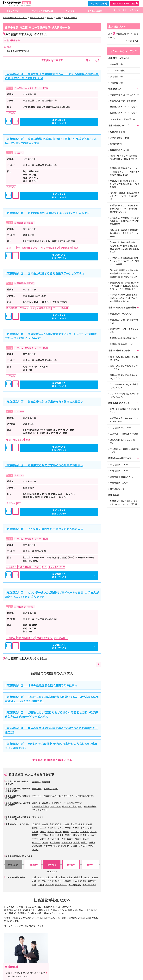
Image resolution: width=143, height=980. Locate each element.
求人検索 (69, 10)
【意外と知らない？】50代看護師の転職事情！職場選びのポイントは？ (124, 159)
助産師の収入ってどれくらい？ (124, 113)
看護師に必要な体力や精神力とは (124, 321)
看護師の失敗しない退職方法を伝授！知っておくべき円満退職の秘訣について (124, 209)
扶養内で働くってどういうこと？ (124, 95)
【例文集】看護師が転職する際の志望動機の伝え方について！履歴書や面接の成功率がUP (124, 273)
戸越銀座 (67, 881)
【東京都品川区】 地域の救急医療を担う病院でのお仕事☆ (41, 685)
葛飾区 (66, 831)
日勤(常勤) (37, 788)
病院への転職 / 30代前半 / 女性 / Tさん (124, 358)
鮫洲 (34, 885)
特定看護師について (119, 483)
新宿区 (58, 824)
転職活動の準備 (117, 132)
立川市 (93, 831)
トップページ (12, 10)
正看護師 (36, 782)
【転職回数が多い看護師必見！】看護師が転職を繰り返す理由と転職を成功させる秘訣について (124, 247)
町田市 (84, 835)
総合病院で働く (117, 64)
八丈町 (35, 849)
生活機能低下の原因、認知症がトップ (124, 450)
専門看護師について (119, 470)
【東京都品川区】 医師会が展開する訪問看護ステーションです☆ (45, 273)
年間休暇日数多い (40, 806)
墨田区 (81, 824)
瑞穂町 (56, 846)
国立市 (70, 839)
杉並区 (76, 828)
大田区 (43, 828)
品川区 (58, 18)
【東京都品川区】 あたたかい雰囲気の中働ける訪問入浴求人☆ (44, 529)
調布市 (76, 835)
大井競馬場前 (75, 885)
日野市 (43, 839)
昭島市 (68, 835)
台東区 (74, 824)
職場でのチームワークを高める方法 (124, 331)
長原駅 (90, 865)
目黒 (47, 877)
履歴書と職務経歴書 (119, 138)
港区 (52, 824)
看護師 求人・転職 (37, 18)
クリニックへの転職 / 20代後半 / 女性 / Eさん (124, 386)
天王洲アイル (61, 885)
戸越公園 (36, 881)
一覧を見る (133, 41)
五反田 (41, 877)
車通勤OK (56, 803)
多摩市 (77, 842)
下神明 (95, 877)
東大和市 (36, 842)
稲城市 (84, 842)
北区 (90, 828)
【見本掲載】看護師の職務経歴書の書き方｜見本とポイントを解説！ (124, 233)
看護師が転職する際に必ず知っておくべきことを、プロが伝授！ (124, 503)
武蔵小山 (78, 877)
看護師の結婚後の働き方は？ (123, 338)
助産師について (117, 489)
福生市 (78, 839)
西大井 (54, 877)
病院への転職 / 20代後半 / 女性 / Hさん (124, 377)
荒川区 (35, 831)
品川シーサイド (89, 885)
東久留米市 (55, 842)
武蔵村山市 (67, 842)
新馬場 (83, 881)
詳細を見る (52, 122)
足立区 (58, 831)
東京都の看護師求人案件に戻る (52, 760)
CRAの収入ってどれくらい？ (123, 119)
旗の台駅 (71, 865)
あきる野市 (37, 846)
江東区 (89, 824)
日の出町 (65, 846)
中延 (44, 881)
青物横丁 (92, 881)
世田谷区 (52, 828)
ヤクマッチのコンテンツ (125, 10)
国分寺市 (62, 839)
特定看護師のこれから (120, 427)
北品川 (76, 881)
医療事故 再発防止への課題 (124, 434)
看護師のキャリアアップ (121, 314)
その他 (41, 817)
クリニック (37, 796)
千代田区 (36, 824)
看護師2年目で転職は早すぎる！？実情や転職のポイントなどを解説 (124, 184)
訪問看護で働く (117, 76)
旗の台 (58, 881)
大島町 (74, 846)
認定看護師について (119, 464)
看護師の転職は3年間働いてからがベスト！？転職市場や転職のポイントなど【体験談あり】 (124, 286)
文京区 (66, 824)
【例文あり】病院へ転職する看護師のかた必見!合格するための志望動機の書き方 (124, 298)
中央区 (45, 824)
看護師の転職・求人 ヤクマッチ (15, 18)
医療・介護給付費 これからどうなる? (124, 411)
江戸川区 (75, 831)
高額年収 (36, 803)
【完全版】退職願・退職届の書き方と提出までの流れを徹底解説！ (124, 196)
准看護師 (46, 782)
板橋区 (43, 831)
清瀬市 (45, 842)
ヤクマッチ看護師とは (42, 10)
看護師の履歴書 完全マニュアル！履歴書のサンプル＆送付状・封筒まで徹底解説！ (124, 171)
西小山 (87, 877)
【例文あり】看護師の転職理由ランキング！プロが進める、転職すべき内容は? (124, 261)
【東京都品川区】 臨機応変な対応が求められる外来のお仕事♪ (44, 402)
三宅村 (91, 846)
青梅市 (53, 835)
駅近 (80, 806)
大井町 (62, 877)
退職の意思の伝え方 (119, 150)
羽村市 (92, 842)
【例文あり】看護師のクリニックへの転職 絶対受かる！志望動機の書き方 (124, 221)
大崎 (34, 877)
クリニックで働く (117, 70)
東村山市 (52, 839)
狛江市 (86, 839)
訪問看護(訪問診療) (85, 796)
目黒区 (35, 828)
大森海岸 (50, 885)
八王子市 (85, 831)
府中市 (61, 835)
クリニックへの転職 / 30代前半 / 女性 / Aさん (124, 395)
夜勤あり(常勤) (51, 788)
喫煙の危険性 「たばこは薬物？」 (122, 441)
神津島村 (83, 846)
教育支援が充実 (69, 806)
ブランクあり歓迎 (40, 810)
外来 (34, 817)
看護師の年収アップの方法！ (123, 101)
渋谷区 (61, 828)
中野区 (68, 828)
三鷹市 (45, 835)
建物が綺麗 (55, 806)
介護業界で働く (117, 83)
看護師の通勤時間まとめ (121, 344)
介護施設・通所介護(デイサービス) (58, 796)
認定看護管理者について (121, 477)
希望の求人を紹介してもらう (83, 122)
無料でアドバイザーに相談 (124, 3)
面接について (116, 144)
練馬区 (51, 831)
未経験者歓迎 (90, 806)
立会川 (41, 885)
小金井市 (92, 835)
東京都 (50, 18)
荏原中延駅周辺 (70, 18)
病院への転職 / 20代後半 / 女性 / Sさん (124, 368)
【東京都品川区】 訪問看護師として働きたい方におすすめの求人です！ (48, 213)
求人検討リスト (98, 4)
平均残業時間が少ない (73, 803)
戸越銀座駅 (33, 865)
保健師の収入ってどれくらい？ (124, 107)
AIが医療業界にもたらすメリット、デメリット (124, 420)
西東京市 (48, 846)
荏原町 (51, 881)
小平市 (35, 839)
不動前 (70, 877)
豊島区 (84, 828)
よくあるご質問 (93, 10)
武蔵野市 (36, 835)
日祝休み (46, 803)
